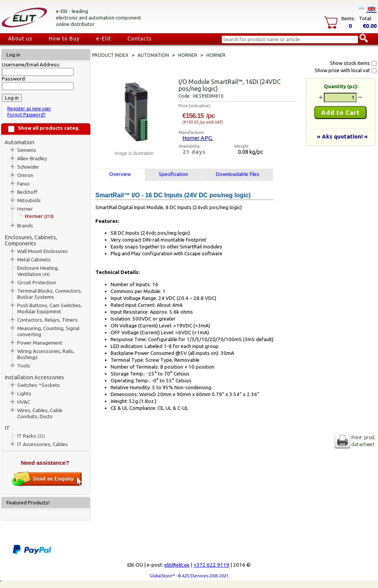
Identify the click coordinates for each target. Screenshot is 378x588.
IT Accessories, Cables (43, 444)
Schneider (28, 167)
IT (7, 428)
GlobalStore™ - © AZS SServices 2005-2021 (189, 576)
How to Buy (64, 39)
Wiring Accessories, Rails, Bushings (46, 354)
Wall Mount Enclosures (43, 251)
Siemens (27, 150)
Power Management (40, 343)
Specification (173, 174)
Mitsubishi (29, 201)
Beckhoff (27, 192)
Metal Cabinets (34, 260)
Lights (24, 394)
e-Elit (104, 39)
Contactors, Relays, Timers (47, 320)
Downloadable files (238, 174)
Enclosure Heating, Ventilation (38, 271)
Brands (25, 226)
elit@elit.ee (177, 565)
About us (20, 39)
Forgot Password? (26, 115)
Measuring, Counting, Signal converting (48, 331)
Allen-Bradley (32, 159)
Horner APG (198, 138)
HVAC (24, 402)
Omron (25, 175)
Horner (25, 209)
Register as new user (29, 109)
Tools (24, 366)
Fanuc (23, 184)
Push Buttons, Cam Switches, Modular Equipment (50, 308)
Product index (110, 55)
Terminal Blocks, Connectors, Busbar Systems (50, 294)
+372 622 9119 (211, 565)
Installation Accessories (34, 377)
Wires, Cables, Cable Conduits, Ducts (40, 413)
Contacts (140, 39)
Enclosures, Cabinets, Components (31, 240)
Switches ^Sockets (39, 385)
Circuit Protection (37, 283)
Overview (120, 174)
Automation (19, 142)
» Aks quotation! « (342, 136)
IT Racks (31, 436)
